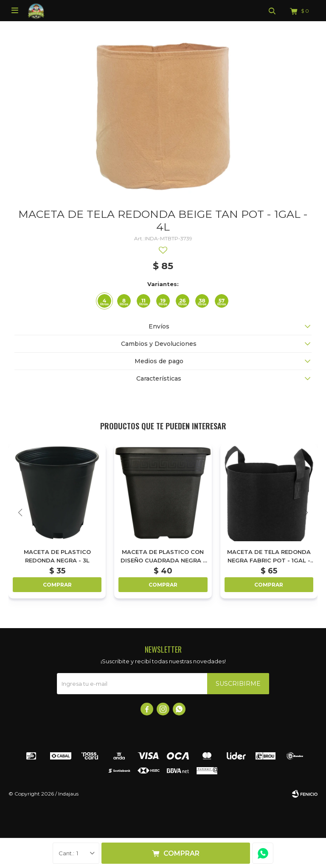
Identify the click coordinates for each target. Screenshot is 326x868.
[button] (306, 513)
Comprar (181, 853)
